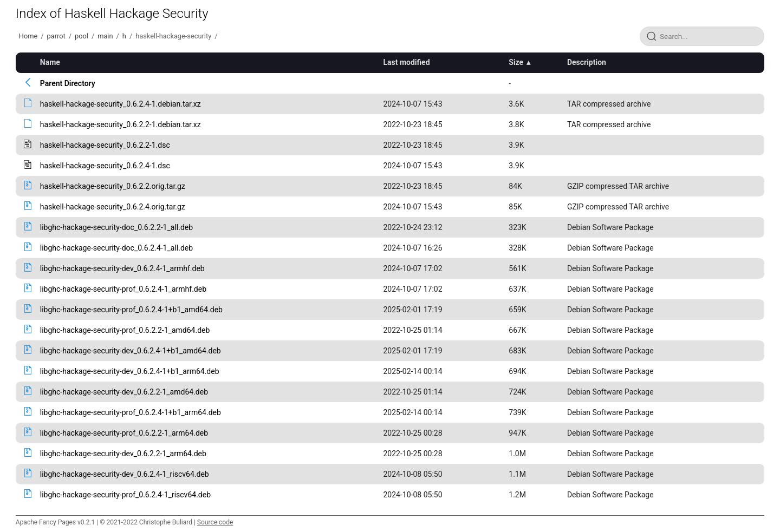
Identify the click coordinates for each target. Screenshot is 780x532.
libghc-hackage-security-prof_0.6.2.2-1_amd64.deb (125, 330)
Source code (215, 522)
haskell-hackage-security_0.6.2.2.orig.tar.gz (113, 186)
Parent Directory (68, 83)
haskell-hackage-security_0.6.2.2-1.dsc (105, 145)
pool (82, 36)
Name (50, 62)
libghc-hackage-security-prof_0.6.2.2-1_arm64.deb (124, 433)
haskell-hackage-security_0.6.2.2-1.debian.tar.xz (121, 124)
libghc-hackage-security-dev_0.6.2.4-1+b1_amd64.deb (131, 351)
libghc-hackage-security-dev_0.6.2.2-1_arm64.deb (123, 454)
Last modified (406, 62)
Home (28, 36)
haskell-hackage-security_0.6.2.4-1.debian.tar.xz (121, 104)
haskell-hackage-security (173, 36)
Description (587, 62)
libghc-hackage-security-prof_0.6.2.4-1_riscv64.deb (125, 495)
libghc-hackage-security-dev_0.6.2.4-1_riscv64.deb (125, 474)
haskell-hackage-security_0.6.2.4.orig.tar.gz (113, 207)
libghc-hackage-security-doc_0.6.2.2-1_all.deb (116, 227)
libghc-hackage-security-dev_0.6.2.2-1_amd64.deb (124, 392)
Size (516, 62)
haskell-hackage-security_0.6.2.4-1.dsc (105, 166)
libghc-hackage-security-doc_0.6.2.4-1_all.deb (116, 248)
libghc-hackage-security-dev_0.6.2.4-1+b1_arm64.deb (130, 371)
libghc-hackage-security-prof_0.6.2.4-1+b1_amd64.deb (131, 310)
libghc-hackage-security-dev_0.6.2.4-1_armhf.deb (122, 268)
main (105, 36)
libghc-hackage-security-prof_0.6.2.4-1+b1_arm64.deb (131, 412)
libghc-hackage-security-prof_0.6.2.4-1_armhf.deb (123, 289)
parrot (56, 36)
